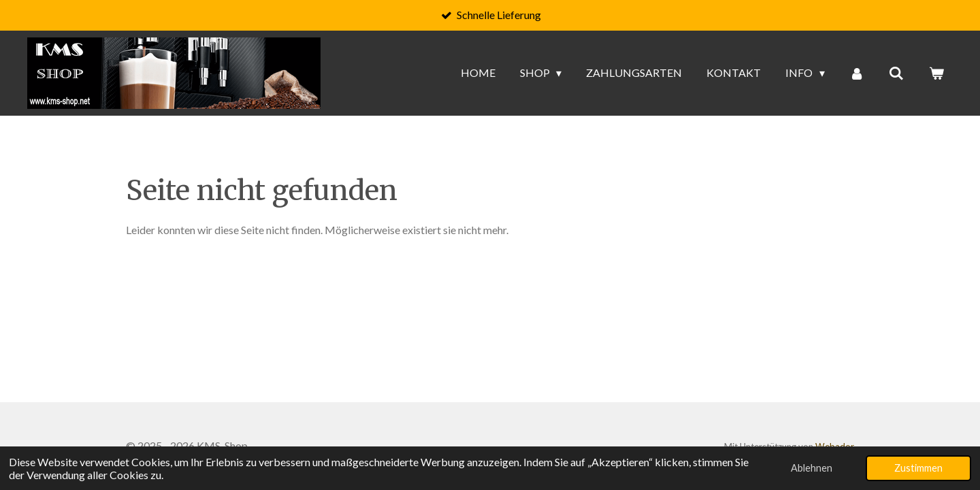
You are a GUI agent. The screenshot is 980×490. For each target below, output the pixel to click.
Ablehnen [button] (812, 468)
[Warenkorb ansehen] (936, 73)
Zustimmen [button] (918, 468)
